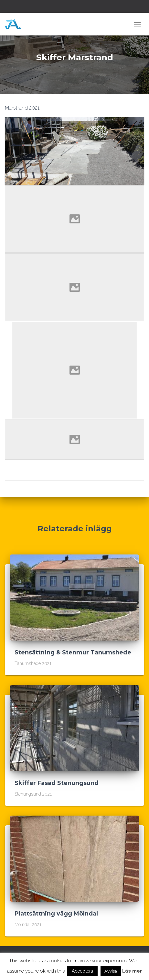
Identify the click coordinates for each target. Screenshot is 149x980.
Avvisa (111, 971)
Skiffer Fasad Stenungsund (57, 783)
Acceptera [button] (82, 971)
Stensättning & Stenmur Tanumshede (73, 652)
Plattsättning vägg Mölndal (56, 914)
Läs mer (132, 971)
